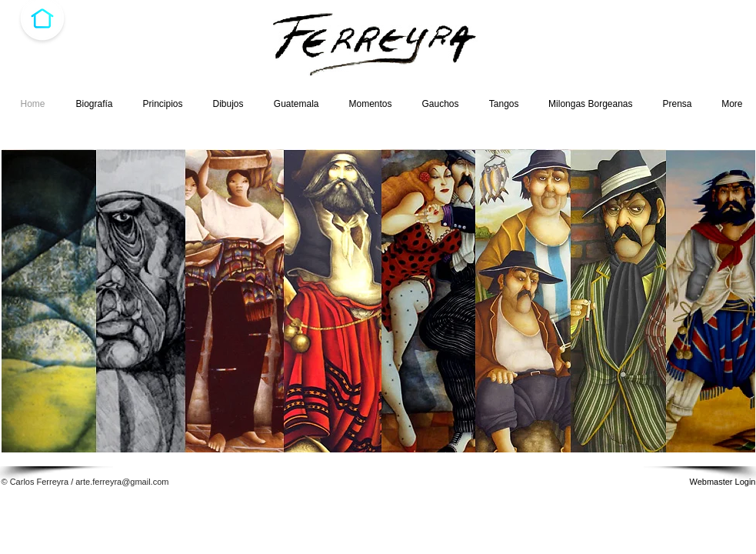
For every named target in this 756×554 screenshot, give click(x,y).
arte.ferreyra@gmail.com (122, 482)
